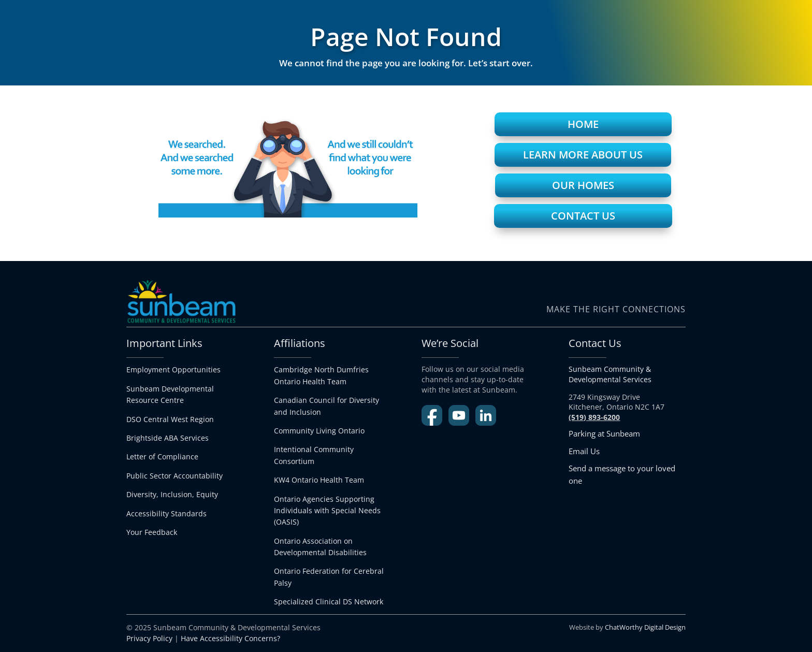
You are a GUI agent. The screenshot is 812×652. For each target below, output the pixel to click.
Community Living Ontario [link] (319, 431)
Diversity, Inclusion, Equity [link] (172, 494)
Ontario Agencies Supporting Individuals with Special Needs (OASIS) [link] (327, 511)
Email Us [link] (584, 451)
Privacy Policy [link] (149, 638)
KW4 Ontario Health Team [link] (319, 480)
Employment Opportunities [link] (173, 370)
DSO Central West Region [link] (170, 419)
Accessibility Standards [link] (166, 513)
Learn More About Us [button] (583, 155)
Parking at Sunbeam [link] (604, 433)
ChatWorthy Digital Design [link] (645, 627)
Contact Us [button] (583, 216)
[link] (329, 602)
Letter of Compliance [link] (162, 457)
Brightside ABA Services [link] (168, 438)
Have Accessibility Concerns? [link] (230, 638)
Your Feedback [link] (152, 532)
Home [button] (583, 124)
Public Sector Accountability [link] (175, 476)
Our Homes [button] (583, 185)
